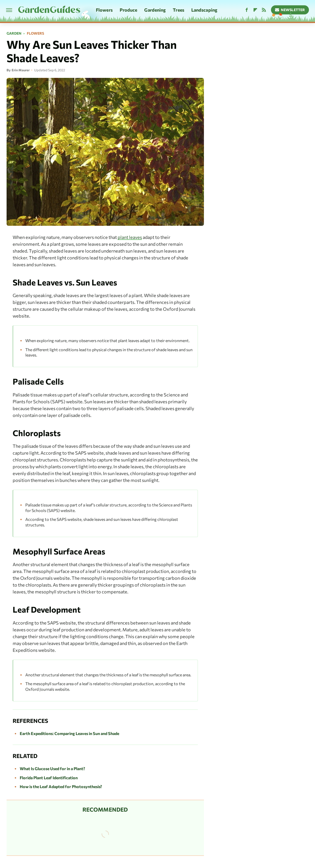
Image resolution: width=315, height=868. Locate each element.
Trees (178, 10)
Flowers (104, 10)
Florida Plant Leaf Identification (49, 778)
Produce (129, 10)
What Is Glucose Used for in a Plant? (52, 769)
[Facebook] (247, 10)
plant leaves (130, 237)
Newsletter (290, 10)
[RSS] (264, 10)
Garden (14, 33)
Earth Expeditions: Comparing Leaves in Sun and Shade (69, 733)
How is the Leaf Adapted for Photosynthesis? (61, 786)
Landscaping (204, 10)
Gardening (155, 10)
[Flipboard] (255, 10)
